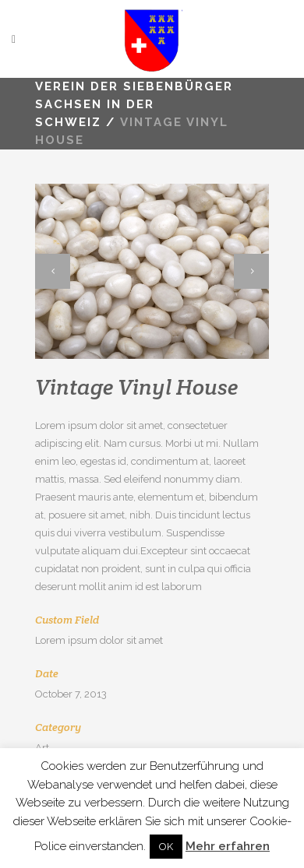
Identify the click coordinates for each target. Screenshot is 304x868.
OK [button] (166, 847)
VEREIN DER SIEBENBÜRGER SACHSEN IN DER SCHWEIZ (134, 104)
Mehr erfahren (228, 846)
